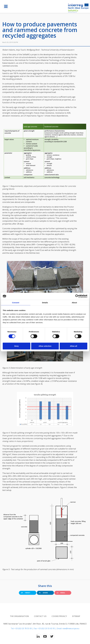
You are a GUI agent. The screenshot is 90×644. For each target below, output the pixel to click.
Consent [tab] (16, 302)
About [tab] (74, 302)
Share (44, 593)
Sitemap (76, 616)
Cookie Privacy (59, 616)
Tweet (26, 593)
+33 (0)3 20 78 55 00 (23, 628)
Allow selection (45, 346)
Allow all (74, 346)
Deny (16, 346)
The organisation (19, 616)
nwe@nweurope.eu (71, 628)
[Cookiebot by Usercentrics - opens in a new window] (77, 296)
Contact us (40, 616)
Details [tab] (45, 302)
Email (61, 593)
